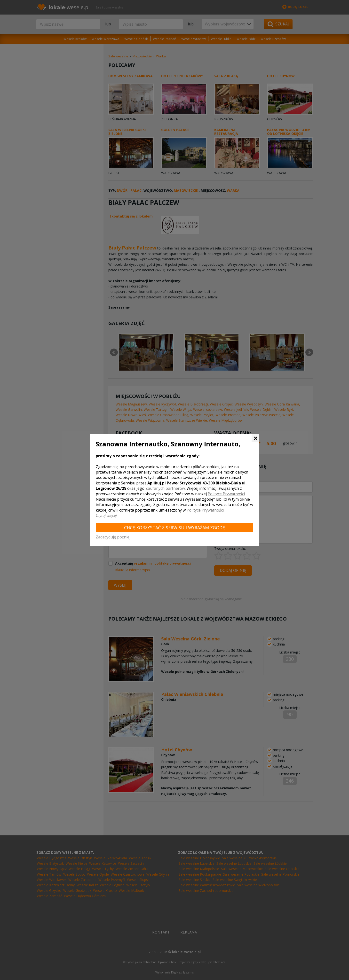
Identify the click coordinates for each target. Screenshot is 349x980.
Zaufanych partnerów (165, 488)
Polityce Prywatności (226, 494)
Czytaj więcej (106, 515)
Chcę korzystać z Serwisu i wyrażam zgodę (174, 528)
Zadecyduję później (113, 537)
